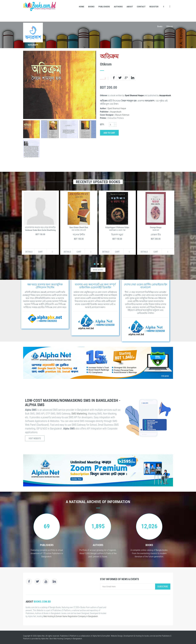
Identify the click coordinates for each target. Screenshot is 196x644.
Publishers (104, 7)
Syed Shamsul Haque (134, 95)
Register (154, 7)
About (130, 7)
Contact (141, 7)
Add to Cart (109, 133)
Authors (118, 7)
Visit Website (35, 438)
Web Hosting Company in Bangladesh (68, 639)
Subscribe (163, 586)
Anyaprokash (165, 95)
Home (82, 7)
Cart (40, 252)
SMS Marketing (79, 414)
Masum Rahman (122, 115)
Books (91, 7)
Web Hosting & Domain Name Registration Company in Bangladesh (71, 616)
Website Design (117, 636)
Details (29, 252)
